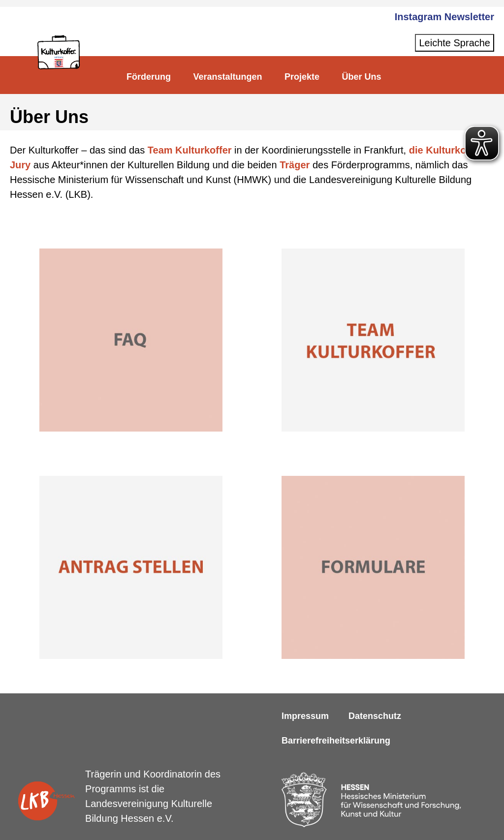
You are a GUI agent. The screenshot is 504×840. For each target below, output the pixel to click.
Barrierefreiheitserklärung (336, 741)
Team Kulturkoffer (190, 150)
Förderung (149, 77)
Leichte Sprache (455, 43)
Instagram (418, 17)
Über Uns (361, 77)
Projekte (302, 77)
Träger (295, 165)
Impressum (305, 716)
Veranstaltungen (227, 77)
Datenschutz (375, 716)
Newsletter (469, 17)
